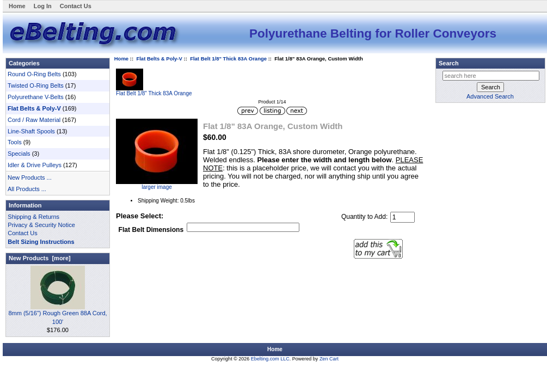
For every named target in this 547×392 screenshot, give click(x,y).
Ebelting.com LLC (270, 359)
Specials (19, 154)
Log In (43, 6)
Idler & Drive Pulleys (35, 165)
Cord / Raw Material (34, 120)
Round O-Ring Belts (34, 74)
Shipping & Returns (33, 217)
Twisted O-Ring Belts (36, 85)
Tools (15, 142)
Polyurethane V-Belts (36, 97)
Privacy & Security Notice (41, 225)
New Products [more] (40, 258)
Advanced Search (490, 96)
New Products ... (30, 177)
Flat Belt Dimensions (151, 230)
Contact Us (76, 6)
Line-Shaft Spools (31, 131)
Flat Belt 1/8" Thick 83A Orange (228, 59)
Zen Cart (329, 359)
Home (17, 6)
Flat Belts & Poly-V (159, 59)
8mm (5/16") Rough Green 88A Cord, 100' (57, 314)
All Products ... (27, 189)
